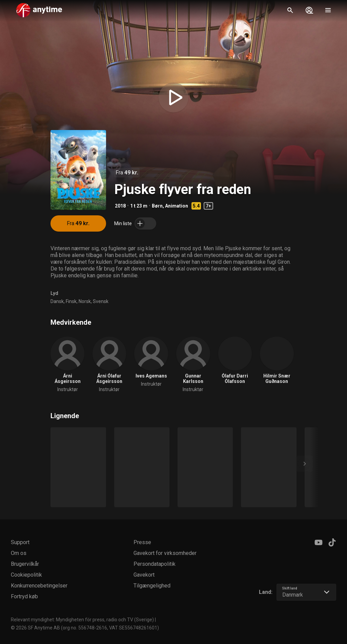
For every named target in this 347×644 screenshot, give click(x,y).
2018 (120, 206)
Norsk (85, 301)
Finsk (71, 301)
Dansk (57, 301)
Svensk (101, 301)
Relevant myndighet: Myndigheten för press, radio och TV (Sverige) (82, 620)
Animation (177, 206)
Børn (157, 206)
